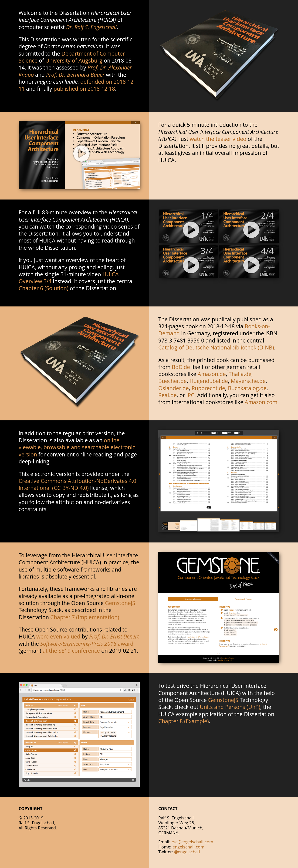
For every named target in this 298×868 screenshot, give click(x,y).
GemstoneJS (120, 603)
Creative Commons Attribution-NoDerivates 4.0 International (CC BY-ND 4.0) (77, 484)
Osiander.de (174, 388)
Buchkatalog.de (247, 388)
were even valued (58, 636)
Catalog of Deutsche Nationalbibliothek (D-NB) (216, 347)
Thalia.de (240, 374)
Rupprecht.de (208, 388)
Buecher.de (173, 381)
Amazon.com (261, 402)
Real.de (168, 395)
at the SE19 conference (71, 651)
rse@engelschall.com (192, 842)
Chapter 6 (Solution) (44, 288)
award (87, 644)
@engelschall (187, 852)
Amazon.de (212, 374)
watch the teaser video (218, 139)
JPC (190, 395)
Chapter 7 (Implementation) (85, 617)
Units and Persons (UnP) (230, 707)
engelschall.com (188, 847)
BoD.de (181, 367)
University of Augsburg (74, 60)
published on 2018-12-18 (84, 89)
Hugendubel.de (209, 381)
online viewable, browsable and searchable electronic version (77, 447)
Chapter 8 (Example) (184, 721)
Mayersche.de (248, 381)
